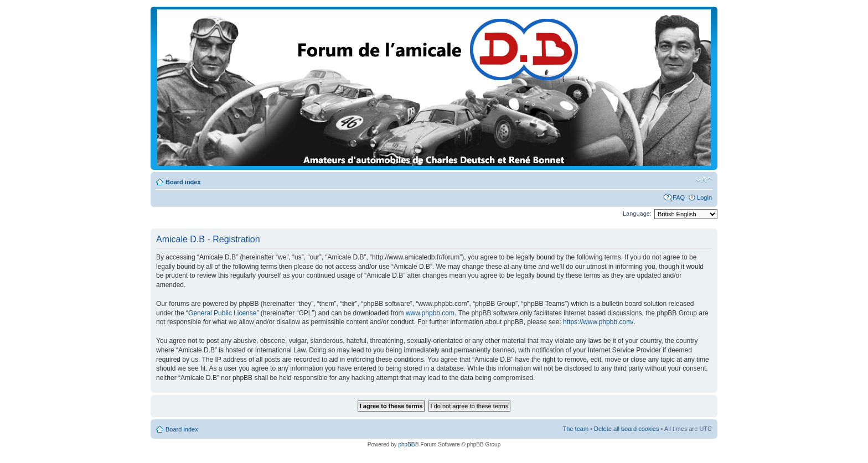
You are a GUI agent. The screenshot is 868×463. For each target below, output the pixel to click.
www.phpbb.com (430, 313)
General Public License (222, 313)
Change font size (704, 180)
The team (576, 429)
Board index (183, 182)
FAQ (679, 197)
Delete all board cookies (626, 429)
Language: (637, 214)
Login (704, 197)
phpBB (406, 444)
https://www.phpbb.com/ (598, 322)
